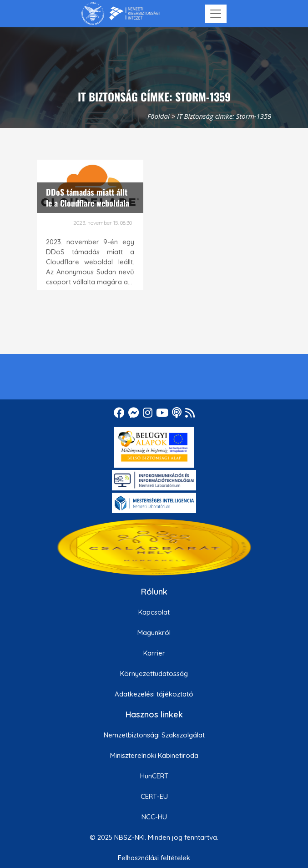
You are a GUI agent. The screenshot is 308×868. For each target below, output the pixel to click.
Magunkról (154, 633)
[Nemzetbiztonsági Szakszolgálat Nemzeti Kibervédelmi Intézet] (120, 14)
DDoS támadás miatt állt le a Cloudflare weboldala (88, 197)
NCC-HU (154, 817)
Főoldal (159, 116)
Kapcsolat (154, 612)
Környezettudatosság (154, 674)
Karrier (154, 653)
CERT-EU (154, 796)
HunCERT (154, 776)
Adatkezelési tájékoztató (154, 694)
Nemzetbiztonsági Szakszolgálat (154, 735)
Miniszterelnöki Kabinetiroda (154, 755)
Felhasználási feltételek (154, 858)
